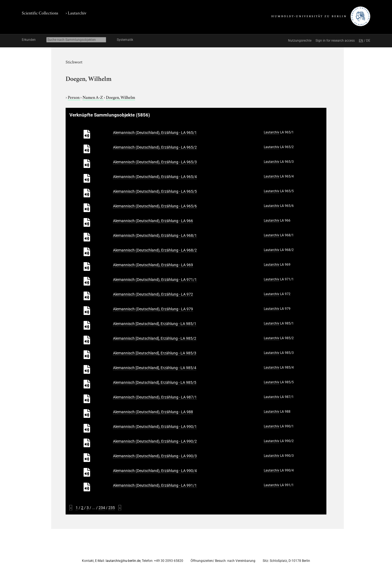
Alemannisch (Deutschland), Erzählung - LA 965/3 (155, 162)
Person (74, 97)
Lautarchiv (77, 13)
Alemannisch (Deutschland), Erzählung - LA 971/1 (155, 280)
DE (368, 41)
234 (102, 508)
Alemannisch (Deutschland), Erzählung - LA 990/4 (155, 471)
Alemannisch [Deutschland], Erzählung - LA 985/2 (155, 338)
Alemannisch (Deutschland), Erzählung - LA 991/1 (155, 485)
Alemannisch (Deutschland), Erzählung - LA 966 (153, 221)
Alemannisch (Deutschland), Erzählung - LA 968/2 (155, 250)
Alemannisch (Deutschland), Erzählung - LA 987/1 (155, 397)
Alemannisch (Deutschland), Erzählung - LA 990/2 (155, 441)
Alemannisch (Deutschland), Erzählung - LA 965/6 (155, 206)
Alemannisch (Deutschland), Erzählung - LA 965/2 (155, 147)
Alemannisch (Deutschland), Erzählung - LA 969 (153, 265)
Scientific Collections (40, 13)
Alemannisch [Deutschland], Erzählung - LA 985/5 (155, 382)
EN (361, 41)
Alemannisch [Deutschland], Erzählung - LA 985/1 (155, 324)
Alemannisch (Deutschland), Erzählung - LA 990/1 (155, 427)
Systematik (125, 40)
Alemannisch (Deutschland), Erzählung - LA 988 (153, 412)
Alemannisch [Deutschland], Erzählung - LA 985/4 (155, 368)
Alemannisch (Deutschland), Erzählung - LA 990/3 (155, 456)
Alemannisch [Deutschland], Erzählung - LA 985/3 (155, 353)
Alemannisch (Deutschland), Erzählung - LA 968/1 (155, 235)
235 (112, 508)
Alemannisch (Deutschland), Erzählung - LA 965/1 (155, 133)
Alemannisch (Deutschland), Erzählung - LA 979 (153, 309)
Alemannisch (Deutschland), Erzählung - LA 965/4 (155, 177)
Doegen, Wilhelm (120, 97)
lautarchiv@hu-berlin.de (123, 561)
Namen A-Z (93, 97)
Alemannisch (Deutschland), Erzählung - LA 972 (153, 294)
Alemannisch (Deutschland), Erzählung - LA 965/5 (155, 191)
